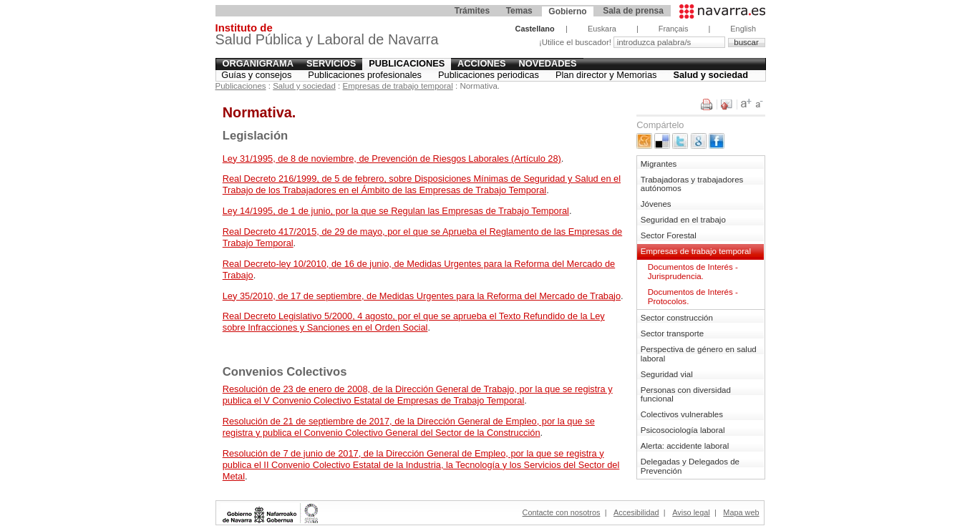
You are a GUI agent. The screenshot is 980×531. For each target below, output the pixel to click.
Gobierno (567, 11)
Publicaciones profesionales (365, 75)
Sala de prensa (633, 11)
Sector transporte (672, 333)
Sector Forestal (669, 235)
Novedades (548, 63)
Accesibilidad (636, 512)
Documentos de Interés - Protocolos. (693, 297)
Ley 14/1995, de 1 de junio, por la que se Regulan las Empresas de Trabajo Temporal (396, 211)
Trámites (472, 11)
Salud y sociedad (710, 75)
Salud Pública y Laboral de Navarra (327, 36)
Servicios (331, 63)
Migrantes (659, 164)
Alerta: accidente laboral (685, 446)
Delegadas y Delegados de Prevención (690, 466)
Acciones (482, 63)
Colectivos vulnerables (682, 414)
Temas (519, 11)
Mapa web (741, 512)
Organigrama (258, 63)
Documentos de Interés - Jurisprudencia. (693, 272)
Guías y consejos (256, 75)
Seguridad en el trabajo (683, 220)
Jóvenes (656, 204)
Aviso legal (691, 512)
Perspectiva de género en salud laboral (699, 354)
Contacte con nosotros (562, 512)
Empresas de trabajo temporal (398, 86)
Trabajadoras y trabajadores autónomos (692, 184)
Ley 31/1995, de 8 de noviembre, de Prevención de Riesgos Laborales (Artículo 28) (392, 159)
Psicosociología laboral (683, 430)
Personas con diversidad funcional (686, 395)
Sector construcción (677, 318)
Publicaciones (407, 63)
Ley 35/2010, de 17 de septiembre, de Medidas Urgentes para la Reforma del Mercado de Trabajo (422, 296)
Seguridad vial (667, 374)
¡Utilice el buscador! (576, 42)
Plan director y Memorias (606, 75)
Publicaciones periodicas (489, 75)
